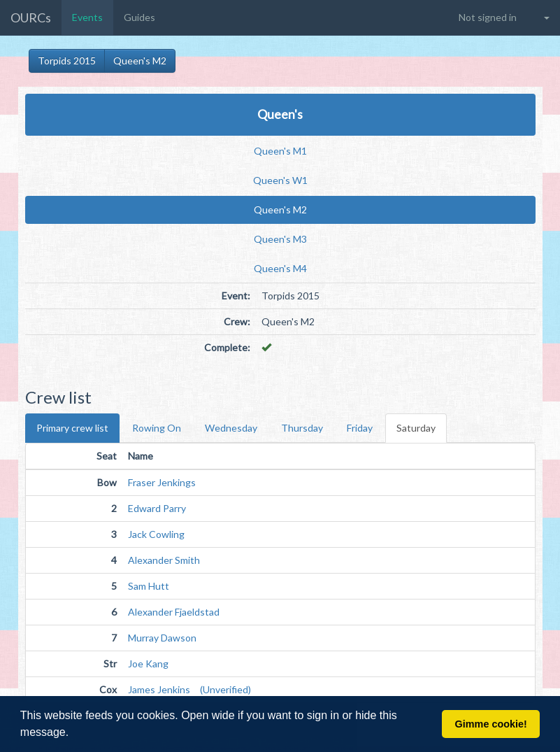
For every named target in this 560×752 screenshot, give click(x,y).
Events (87, 17)
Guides (139, 17)
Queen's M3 (280, 239)
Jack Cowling (156, 534)
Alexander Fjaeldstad (174, 612)
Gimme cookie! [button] (491, 724)
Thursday (302, 428)
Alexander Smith (164, 560)
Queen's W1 (280, 180)
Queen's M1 (280, 151)
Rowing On (157, 428)
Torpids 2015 (67, 61)
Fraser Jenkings (162, 482)
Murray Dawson (162, 638)
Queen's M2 (140, 61)
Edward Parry (157, 508)
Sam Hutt (149, 586)
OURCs (31, 17)
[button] (74, 734)
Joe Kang (148, 664)
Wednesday (231, 428)
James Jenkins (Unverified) (189, 689)
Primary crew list (72, 428)
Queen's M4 (280, 268)
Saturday (416, 428)
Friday (360, 428)
